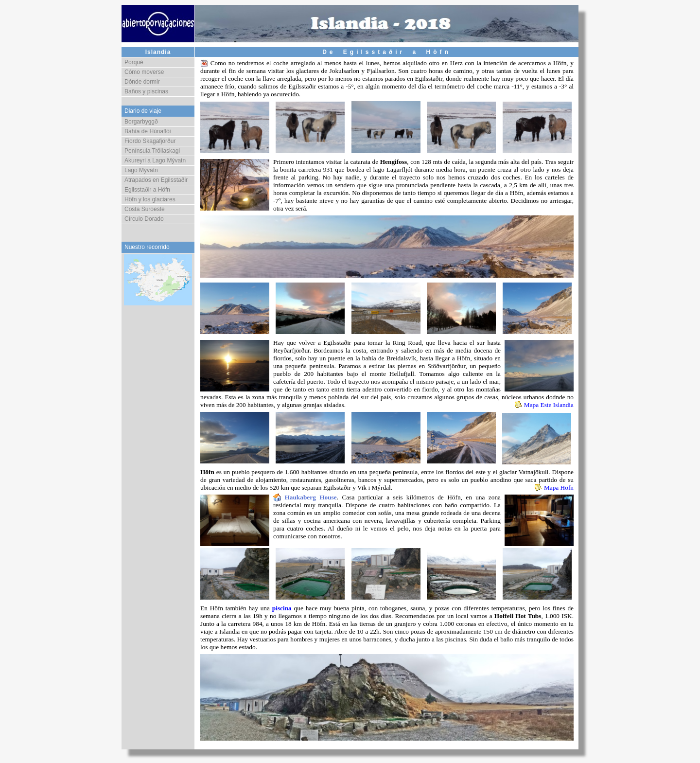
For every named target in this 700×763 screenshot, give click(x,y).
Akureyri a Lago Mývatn (155, 160)
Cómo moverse (144, 72)
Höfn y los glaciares (150, 199)
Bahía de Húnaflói (148, 131)
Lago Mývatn (141, 170)
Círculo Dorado (144, 219)
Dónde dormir (142, 82)
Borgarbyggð (141, 122)
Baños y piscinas (146, 91)
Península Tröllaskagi (152, 151)
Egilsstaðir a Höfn (147, 190)
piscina (282, 608)
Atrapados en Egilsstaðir (156, 180)
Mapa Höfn (559, 488)
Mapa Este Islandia (549, 405)
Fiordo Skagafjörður (150, 141)
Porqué (134, 62)
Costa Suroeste (145, 209)
